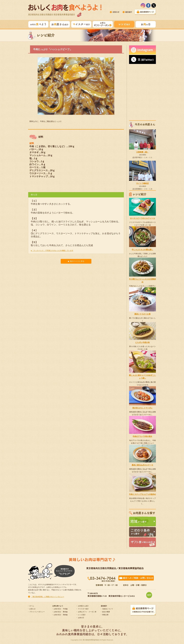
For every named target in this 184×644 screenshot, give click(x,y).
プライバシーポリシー (37, 612)
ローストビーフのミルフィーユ (142, 218)
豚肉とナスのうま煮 (142, 314)
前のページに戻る (76, 261)
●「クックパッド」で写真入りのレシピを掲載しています (52, 251)
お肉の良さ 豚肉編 (61, 612)
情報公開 (105, 615)
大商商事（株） (142, 152)
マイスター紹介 (83, 609)
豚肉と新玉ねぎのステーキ (142, 465)
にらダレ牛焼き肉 (142, 342)
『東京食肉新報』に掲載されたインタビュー (48, 597)
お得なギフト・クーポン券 (87, 612)
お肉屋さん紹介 (83, 606)
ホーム (32, 606)
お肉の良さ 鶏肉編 (61, 615)
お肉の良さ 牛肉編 (61, 609)
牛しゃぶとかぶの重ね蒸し (142, 250)
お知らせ (32, 609)
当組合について (108, 609)
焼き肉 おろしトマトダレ (142, 408)
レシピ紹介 (82, 615)
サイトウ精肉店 (142, 183)
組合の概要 (106, 612)
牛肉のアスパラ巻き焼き (142, 436)
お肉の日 (81, 618)
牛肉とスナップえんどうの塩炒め (142, 494)
